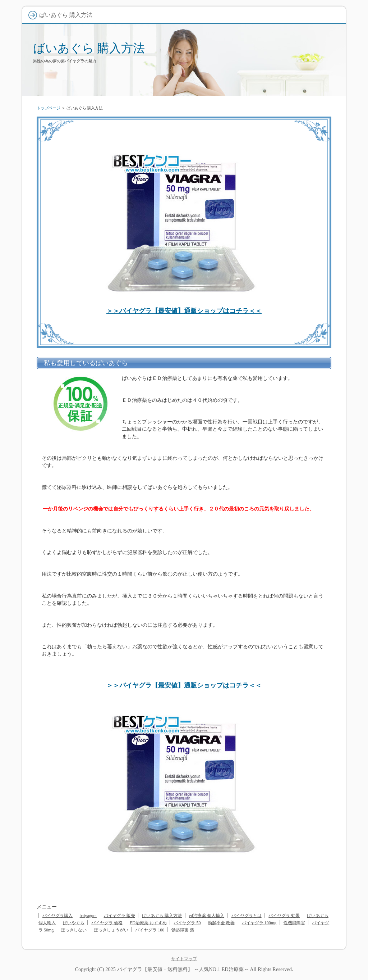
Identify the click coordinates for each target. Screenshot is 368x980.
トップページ (49, 108)
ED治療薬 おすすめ (148, 923)
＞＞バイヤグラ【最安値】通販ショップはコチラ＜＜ (184, 311)
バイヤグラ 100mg (259, 923)
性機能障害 (294, 923)
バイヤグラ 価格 (107, 923)
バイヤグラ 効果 (284, 916)
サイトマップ (184, 959)
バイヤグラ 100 (150, 930)
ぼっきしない (74, 930)
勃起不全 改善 (221, 923)
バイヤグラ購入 (57, 916)
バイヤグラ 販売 (119, 916)
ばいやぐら (74, 923)
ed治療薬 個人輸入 (207, 916)
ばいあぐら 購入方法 (89, 48)
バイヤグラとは (247, 916)
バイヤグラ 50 (187, 923)
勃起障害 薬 (183, 930)
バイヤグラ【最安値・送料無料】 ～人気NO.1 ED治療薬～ (183, 969)
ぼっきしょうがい (111, 930)
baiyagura (88, 916)
